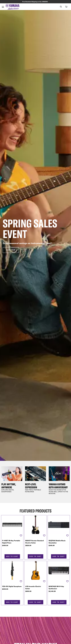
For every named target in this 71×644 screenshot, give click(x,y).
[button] (66, 7)
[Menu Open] (3, 7)
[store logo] (13, 7)
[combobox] (60, 7)
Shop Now (11, 250)
